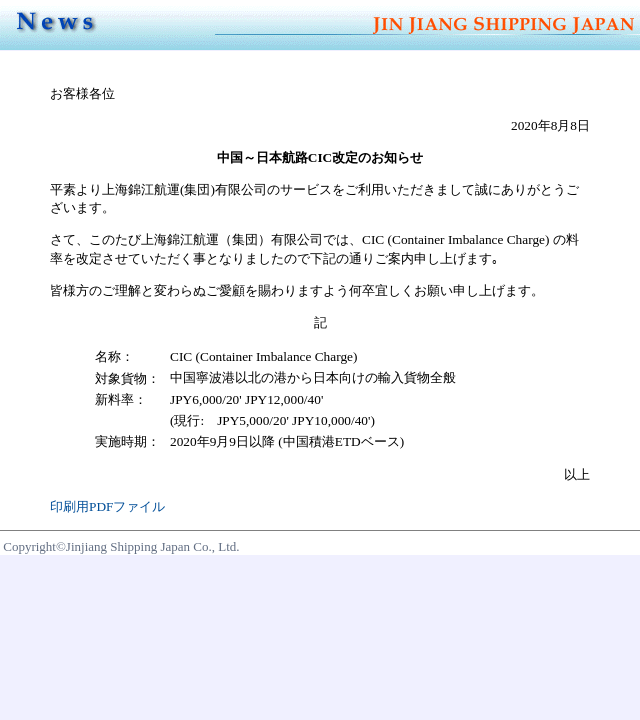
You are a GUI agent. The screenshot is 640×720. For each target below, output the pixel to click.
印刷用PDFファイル (107, 506)
